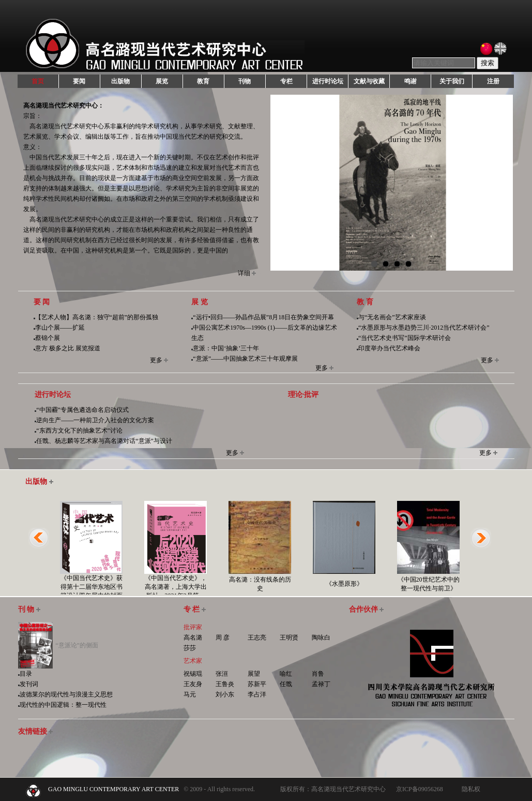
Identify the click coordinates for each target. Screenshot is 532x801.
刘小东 (225, 694)
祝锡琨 (193, 674)
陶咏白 (321, 637)
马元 (190, 694)
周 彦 (223, 637)
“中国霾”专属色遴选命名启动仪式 (82, 410)
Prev (282, 188)
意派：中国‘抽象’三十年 (226, 348)
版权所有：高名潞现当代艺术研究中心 (333, 789)
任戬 (286, 684)
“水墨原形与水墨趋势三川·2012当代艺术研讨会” (424, 328)
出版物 (120, 81)
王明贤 (289, 637)
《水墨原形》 (344, 584)
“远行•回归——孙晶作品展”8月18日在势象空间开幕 (263, 317)
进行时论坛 (328, 81)
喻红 (286, 674)
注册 (493, 81)
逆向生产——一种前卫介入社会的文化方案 (95, 420)
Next (501, 188)
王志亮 (257, 637)
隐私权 (471, 789)
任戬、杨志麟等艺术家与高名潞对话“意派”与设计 (104, 441)
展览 (162, 81)
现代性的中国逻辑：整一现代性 (63, 705)
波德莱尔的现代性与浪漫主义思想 (66, 694)
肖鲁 (318, 674)
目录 (26, 674)
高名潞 (193, 637)
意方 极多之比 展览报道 (68, 348)
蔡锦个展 (48, 338)
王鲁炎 (225, 684)
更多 (156, 360)
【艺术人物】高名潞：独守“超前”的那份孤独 (97, 317)
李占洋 (257, 694)
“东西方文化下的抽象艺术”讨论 (79, 431)
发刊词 (29, 684)
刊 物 (29, 609)
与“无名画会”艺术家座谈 (392, 317)
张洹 (222, 674)
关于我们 (452, 81)
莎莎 (190, 648)
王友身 (193, 684)
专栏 (286, 81)
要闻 (79, 81)
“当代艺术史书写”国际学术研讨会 (405, 338)
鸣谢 (411, 81)
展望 (254, 674)
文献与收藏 (369, 81)
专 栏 (195, 609)
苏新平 (257, 684)
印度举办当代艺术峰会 (389, 348)
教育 (203, 81)
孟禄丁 (321, 684)
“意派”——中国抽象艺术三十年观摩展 (245, 359)
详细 (244, 273)
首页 (38, 81)
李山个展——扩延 (60, 328)
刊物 (245, 81)
